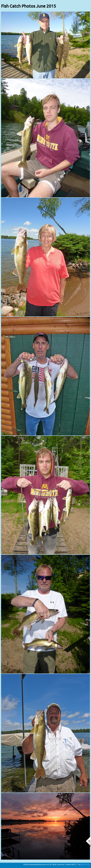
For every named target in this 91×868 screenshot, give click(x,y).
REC (77, 864)
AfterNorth (85, 864)
